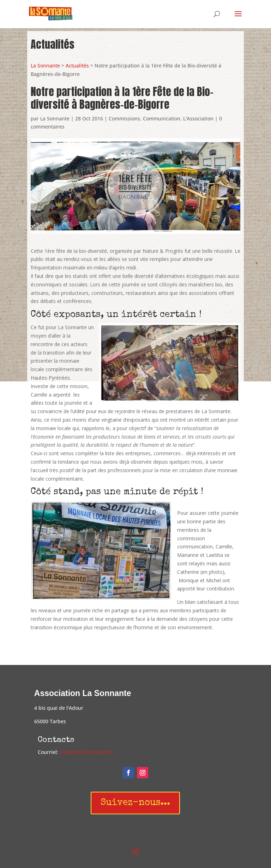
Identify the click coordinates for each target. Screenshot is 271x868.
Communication (162, 118)
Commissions (124, 118)
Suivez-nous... (135, 803)
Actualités (77, 66)
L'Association (198, 118)
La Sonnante (45, 66)
